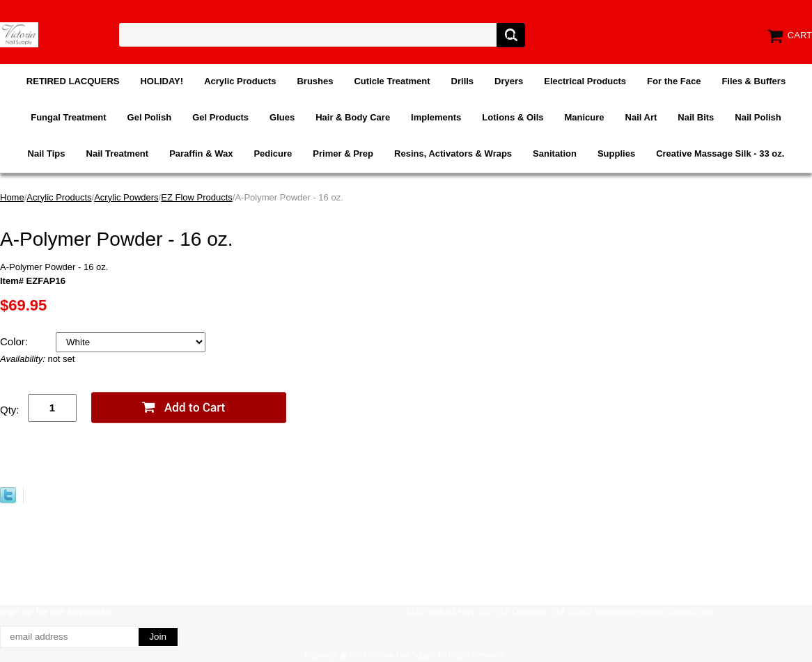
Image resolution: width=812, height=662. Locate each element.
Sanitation (555, 153)
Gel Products (220, 117)
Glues (282, 117)
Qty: (10, 410)
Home (12, 197)
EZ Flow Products (197, 197)
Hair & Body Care (353, 117)
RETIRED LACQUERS (73, 81)
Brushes (315, 81)
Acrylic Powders (126, 197)
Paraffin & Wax (201, 153)
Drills (463, 81)
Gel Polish (150, 117)
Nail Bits (696, 117)
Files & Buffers (754, 81)
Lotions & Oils (513, 117)
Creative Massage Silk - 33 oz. (720, 153)
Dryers (509, 81)
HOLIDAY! (162, 81)
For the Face (674, 81)
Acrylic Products (240, 81)
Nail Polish (758, 117)
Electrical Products (585, 81)
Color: (15, 341)
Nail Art (641, 117)
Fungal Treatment (68, 117)
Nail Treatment (118, 153)
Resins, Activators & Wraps (453, 153)
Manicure (584, 117)
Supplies (616, 153)
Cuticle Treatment (392, 81)
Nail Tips (47, 153)
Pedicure (273, 153)
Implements (436, 117)
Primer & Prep (343, 153)
